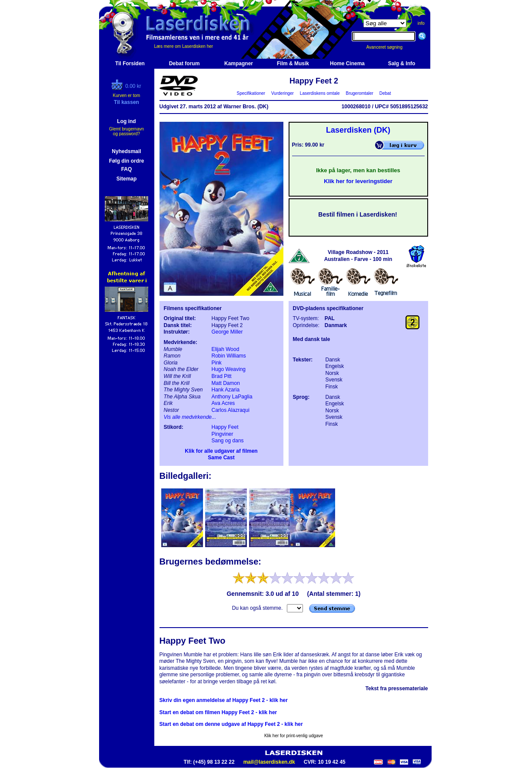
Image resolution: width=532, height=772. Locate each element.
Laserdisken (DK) (358, 130)
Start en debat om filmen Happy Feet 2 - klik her (218, 712)
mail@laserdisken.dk (269, 762)
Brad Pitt (222, 376)
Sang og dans (228, 441)
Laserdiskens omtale (320, 93)
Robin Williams (229, 356)
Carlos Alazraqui (231, 410)
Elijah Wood (226, 349)
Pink (217, 363)
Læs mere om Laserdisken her (184, 46)
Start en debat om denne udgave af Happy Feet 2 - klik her (231, 724)
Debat (385, 93)
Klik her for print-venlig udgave (294, 736)
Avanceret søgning (389, 47)
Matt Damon (226, 383)
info (421, 23)
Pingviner (223, 434)
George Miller (227, 332)
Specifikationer (251, 93)
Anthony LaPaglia (232, 397)
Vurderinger (283, 93)
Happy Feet (225, 427)
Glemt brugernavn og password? (126, 131)
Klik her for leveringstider (358, 181)
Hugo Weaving (229, 369)
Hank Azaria (226, 390)
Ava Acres (223, 403)
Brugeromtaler (359, 93)
